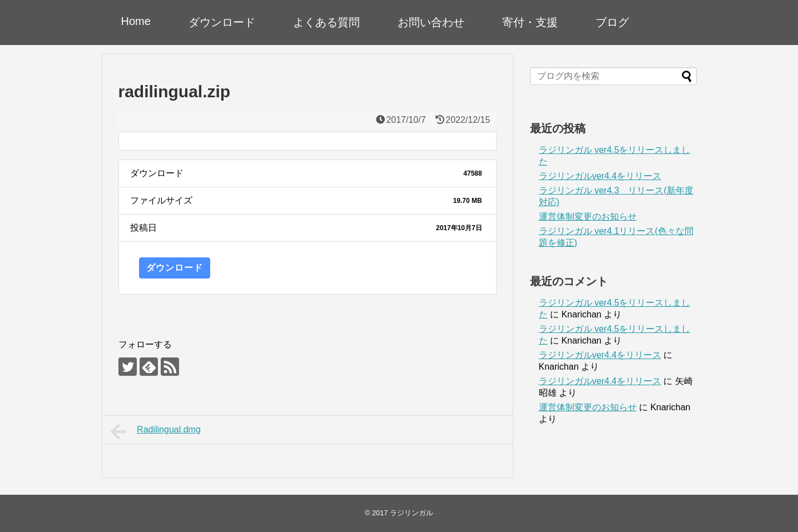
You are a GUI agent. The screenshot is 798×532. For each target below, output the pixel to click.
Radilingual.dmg (156, 431)
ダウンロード (222, 22)
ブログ (612, 22)
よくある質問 (326, 22)
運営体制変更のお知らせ (588, 217)
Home (136, 21)
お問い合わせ (431, 22)
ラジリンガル (412, 513)
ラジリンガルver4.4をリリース (600, 176)
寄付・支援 (530, 22)
